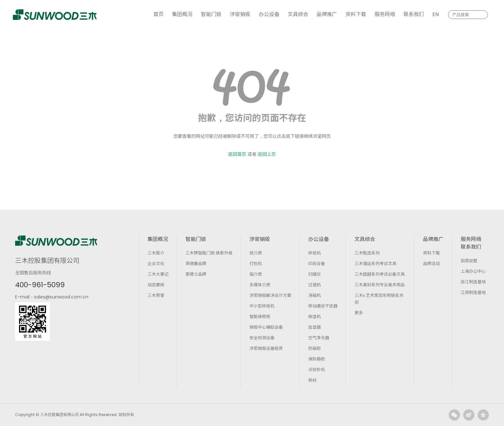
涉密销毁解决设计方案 (270, 295)
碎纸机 (315, 253)
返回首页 (237, 154)
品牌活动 (431, 264)
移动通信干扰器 (323, 306)
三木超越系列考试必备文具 (380, 274)
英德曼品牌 (196, 264)
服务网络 (385, 14)
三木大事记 (158, 274)
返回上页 (267, 154)
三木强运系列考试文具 (375, 264)
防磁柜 (315, 348)
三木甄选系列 (367, 253)
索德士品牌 (196, 274)
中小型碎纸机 (262, 306)
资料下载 (356, 14)
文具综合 (298, 14)
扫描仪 (315, 274)
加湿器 (315, 327)
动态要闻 (156, 285)
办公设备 (269, 14)
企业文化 (156, 264)
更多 (359, 313)
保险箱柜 (317, 359)
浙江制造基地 (473, 282)
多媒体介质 (260, 285)
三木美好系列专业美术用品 (380, 285)
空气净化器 (319, 338)
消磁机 (315, 295)
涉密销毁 (240, 14)
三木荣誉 (156, 295)
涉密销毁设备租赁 (266, 348)
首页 (158, 14)
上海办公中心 (473, 271)
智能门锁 (211, 14)
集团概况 (182, 14)
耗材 (312, 380)
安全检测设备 (262, 338)
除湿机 (315, 317)
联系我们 (414, 14)
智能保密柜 (260, 317)
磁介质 (256, 274)
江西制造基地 (473, 293)
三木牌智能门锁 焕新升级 (209, 253)
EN (436, 14)
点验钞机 (317, 370)
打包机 (256, 264)
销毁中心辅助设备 (266, 327)
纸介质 (256, 253)
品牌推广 (327, 14)
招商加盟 (469, 261)
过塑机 (315, 285)
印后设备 (317, 264)
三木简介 (156, 253)
